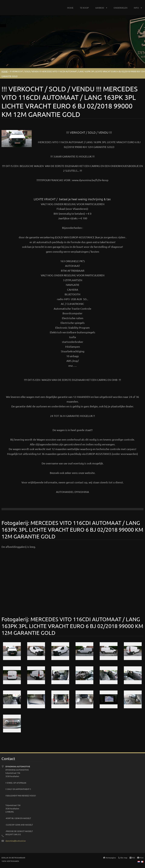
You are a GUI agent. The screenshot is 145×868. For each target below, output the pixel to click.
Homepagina (111, 858)
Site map (124, 858)
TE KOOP (84, 8)
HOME (70, 8)
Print (141, 858)
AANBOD (100, 8)
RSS (133, 858)
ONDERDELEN (120, 8)
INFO (136, 8)
